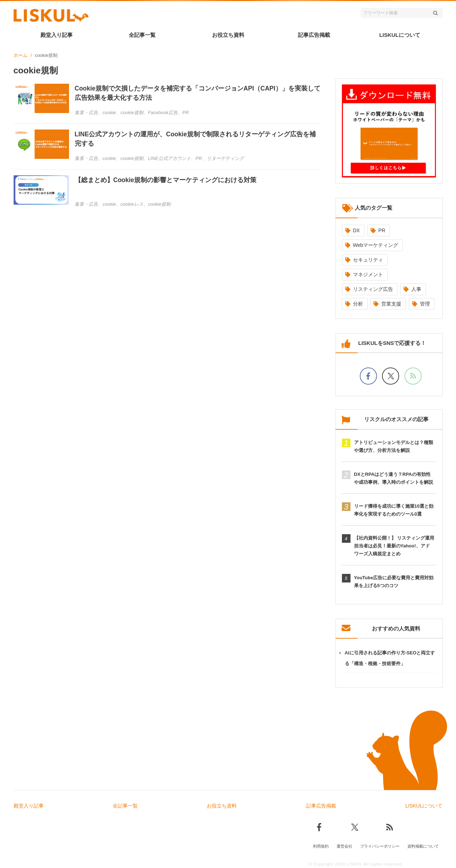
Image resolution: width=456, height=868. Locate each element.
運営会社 (344, 845)
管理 (425, 304)
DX (356, 230)
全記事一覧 (142, 35)
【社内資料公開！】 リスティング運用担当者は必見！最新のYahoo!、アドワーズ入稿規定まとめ (394, 546)
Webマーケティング (376, 245)
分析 (358, 304)
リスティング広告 (373, 289)
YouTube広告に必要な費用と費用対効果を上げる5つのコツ (394, 582)
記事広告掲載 (314, 35)
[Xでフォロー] (391, 376)
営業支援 (391, 304)
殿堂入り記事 (57, 35)
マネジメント (368, 274)
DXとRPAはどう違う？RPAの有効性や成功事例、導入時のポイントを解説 (394, 478)
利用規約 (321, 845)
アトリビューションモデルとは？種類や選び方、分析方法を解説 (394, 446)
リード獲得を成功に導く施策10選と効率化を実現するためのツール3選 (394, 510)
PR (382, 230)
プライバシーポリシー (380, 845)
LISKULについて (399, 35)
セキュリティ (368, 260)
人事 (416, 289)
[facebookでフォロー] (368, 376)
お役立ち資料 (228, 35)
